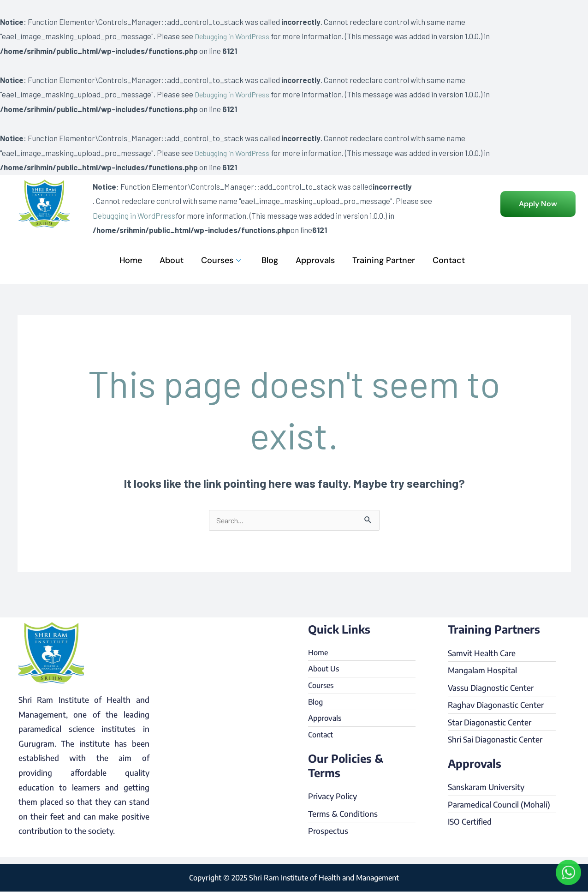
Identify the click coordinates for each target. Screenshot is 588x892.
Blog (270, 260)
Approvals (315, 260)
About (172, 260)
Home (131, 260)
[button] (538, 204)
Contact (449, 260)
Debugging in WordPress (236, 36)
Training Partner (384, 260)
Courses (221, 260)
